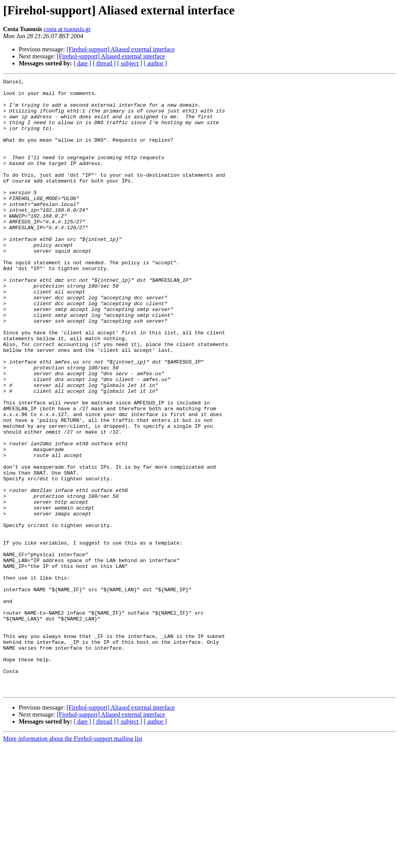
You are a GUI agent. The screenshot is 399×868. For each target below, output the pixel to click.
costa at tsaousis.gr (67, 29)
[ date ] (82, 63)
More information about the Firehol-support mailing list (73, 861)
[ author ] (155, 63)
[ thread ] (104, 63)
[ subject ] (130, 63)
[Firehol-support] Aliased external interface (121, 49)
